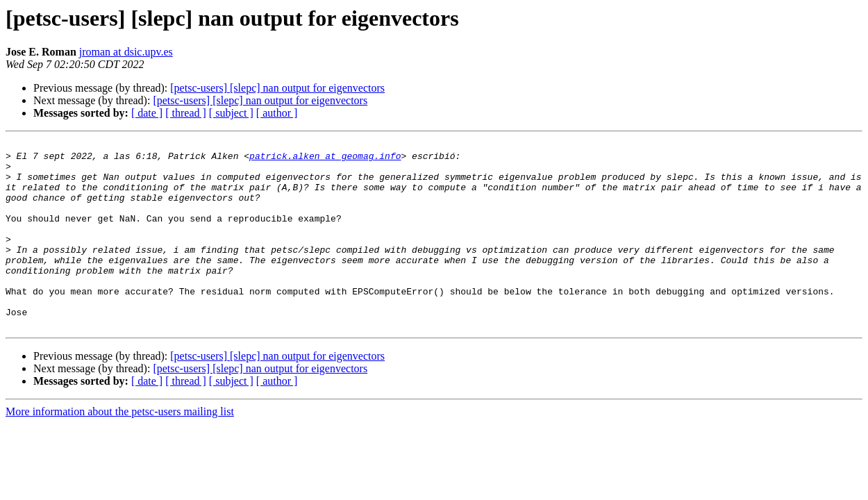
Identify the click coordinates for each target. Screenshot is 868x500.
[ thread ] (186, 113)
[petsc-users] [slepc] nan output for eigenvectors (277, 88)
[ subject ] (231, 113)
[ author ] (277, 113)
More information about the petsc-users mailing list (120, 449)
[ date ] (147, 113)
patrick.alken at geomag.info (325, 160)
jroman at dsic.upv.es (126, 52)
